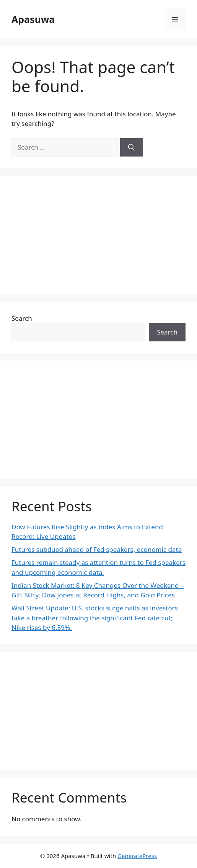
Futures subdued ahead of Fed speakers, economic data (97, 549)
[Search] (131, 147)
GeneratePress (137, 856)
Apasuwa (33, 19)
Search (22, 318)
